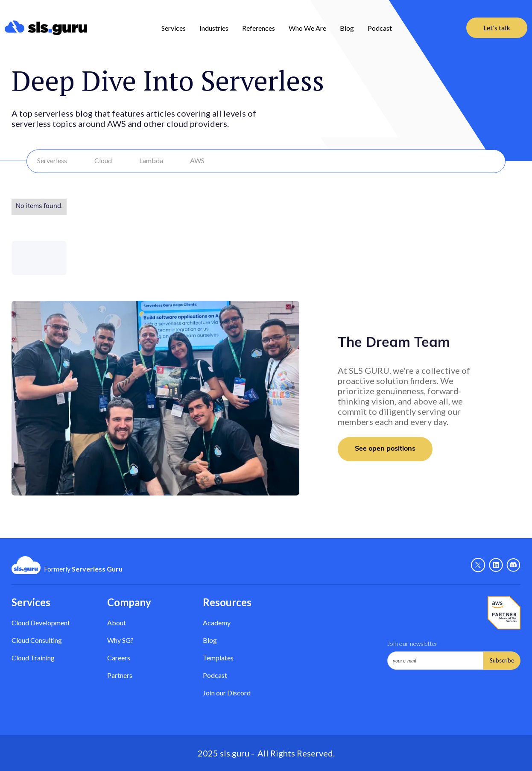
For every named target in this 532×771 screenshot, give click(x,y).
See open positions (385, 449)
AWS (197, 160)
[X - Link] (478, 565)
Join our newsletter (412, 643)
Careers (119, 658)
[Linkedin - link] (496, 565)
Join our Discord (227, 693)
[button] (174, 28)
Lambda (151, 160)
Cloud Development (41, 623)
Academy (217, 623)
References (259, 28)
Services (174, 28)
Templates (218, 658)
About (117, 623)
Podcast (380, 28)
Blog (347, 28)
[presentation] (452, 691)
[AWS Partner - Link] (504, 613)
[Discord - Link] (513, 565)
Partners (120, 675)
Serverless (52, 160)
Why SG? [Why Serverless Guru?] (120, 640)
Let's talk (497, 28)
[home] (46, 28)
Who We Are (307, 28)
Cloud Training (33, 658)
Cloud (103, 160)
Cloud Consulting (37, 640)
